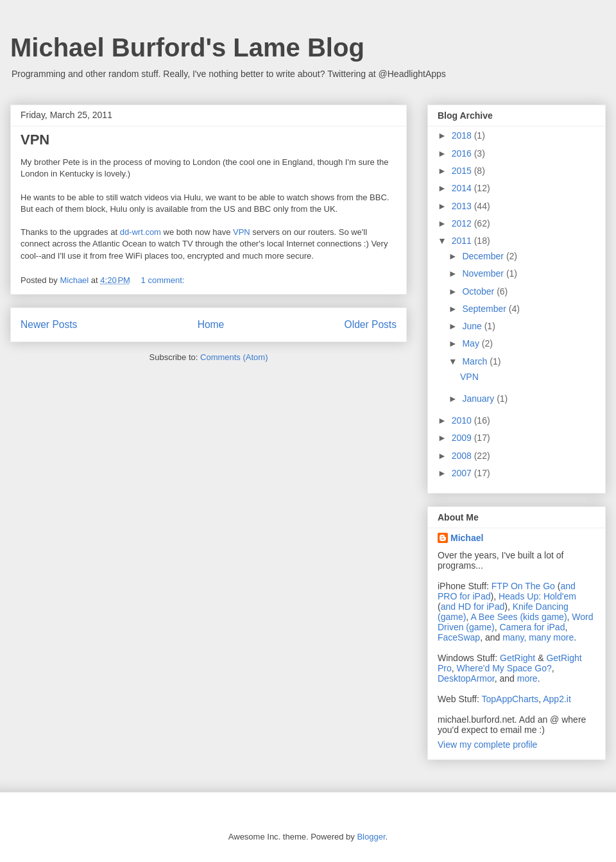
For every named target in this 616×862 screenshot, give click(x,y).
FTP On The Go (523, 586)
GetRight (518, 658)
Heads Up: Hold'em (537, 596)
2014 (463, 188)
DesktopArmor (466, 678)
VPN (35, 140)
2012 (463, 223)
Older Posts (371, 324)
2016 (463, 153)
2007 (463, 473)
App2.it (557, 699)
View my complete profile (487, 745)
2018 (463, 135)
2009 (463, 438)
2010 (463, 420)
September (485, 309)
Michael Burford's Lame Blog (187, 47)
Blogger (371, 837)
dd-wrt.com (141, 232)
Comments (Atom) (234, 357)
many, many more (538, 637)
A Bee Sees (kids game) (518, 617)
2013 (463, 206)
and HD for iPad (473, 607)
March (476, 361)
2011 (463, 241)
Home (211, 324)
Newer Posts (49, 324)
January (479, 399)
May (472, 343)
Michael (467, 538)
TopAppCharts (510, 699)
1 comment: (164, 280)
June (473, 326)
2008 (463, 456)
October (479, 291)
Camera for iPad (532, 627)
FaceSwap (459, 637)
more (527, 678)
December (484, 256)
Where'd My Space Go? (504, 668)
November (484, 273)
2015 (463, 171)
